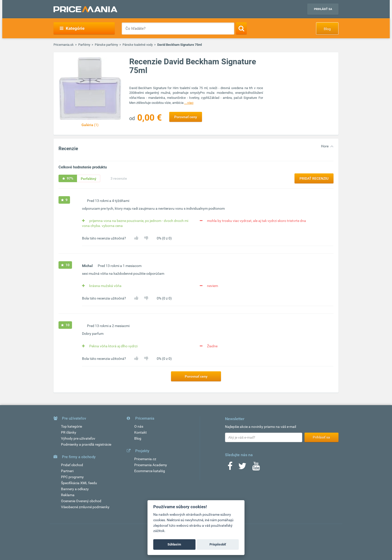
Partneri (67, 471)
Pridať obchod (72, 465)
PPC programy (72, 477)
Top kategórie (71, 426)
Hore (325, 146)
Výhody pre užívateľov (78, 438)
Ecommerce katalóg (150, 471)
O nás (139, 426)
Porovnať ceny (186, 117)
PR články (69, 432)
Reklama (68, 495)
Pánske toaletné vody (138, 45)
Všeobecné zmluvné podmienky (85, 507)
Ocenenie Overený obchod (81, 501)
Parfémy (84, 45)
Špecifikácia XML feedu (79, 483)
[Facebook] (230, 468)
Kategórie (72, 28)
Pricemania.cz (145, 459)
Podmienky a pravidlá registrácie (86, 444)
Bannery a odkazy (75, 489)
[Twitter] (242, 468)
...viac (189, 103)
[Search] (241, 28)
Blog (327, 29)
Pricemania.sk (64, 45)
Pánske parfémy (106, 45)
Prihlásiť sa (323, 9)
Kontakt (140, 432)
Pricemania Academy (151, 465)
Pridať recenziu (314, 178)
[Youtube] (256, 468)
